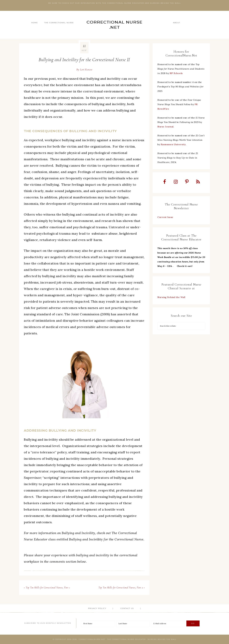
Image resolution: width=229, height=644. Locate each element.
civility (106, 539)
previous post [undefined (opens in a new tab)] (45, 79)
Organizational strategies (82, 446)
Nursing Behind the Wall (171, 298)
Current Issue (165, 217)
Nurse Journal (165, 127)
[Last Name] (133, 624)
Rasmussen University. (173, 144)
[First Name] (98, 624)
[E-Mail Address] (168, 624)
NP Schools (176, 73)
